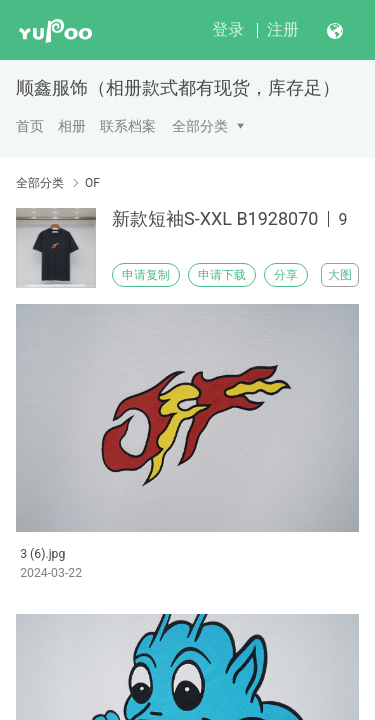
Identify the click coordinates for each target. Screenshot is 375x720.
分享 (286, 275)
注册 (283, 29)
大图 (340, 275)
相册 (72, 126)
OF (92, 183)
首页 (30, 126)
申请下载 (222, 275)
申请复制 (146, 275)
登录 (228, 29)
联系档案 (128, 126)
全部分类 (200, 126)
